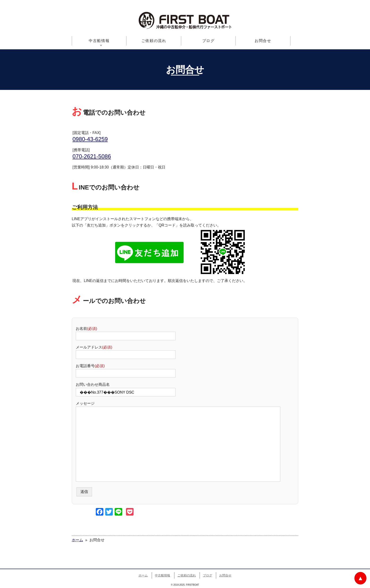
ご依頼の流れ (154, 41)
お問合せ (263, 41)
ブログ (208, 41)
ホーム (143, 575)
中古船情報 (99, 41)
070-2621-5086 (92, 156)
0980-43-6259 (90, 139)
